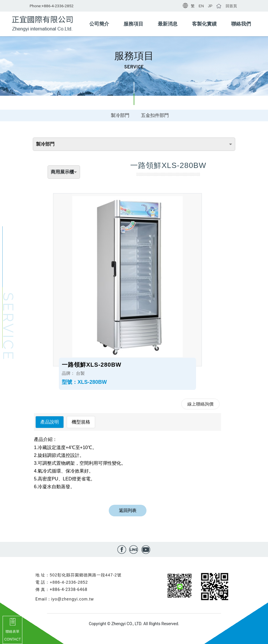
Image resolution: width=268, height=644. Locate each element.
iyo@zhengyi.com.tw (73, 599)
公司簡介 (99, 24)
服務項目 (133, 24)
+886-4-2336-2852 (58, 6)
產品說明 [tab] (50, 422)
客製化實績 (204, 24)
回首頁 (231, 6)
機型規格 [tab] (81, 422)
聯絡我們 (241, 24)
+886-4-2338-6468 (68, 589)
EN (201, 6)
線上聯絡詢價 (200, 404)
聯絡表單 (12, 632)
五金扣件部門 (155, 115)
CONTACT (13, 639)
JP (210, 6)
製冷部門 (120, 115)
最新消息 (168, 24)
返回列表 (128, 510)
